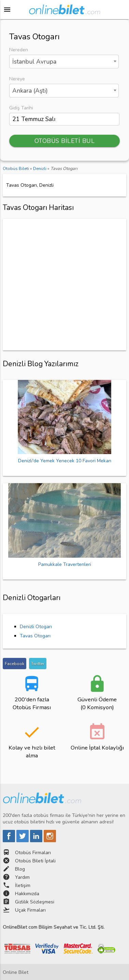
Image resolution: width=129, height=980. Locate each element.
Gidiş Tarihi (21, 108)
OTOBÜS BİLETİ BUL (65, 141)
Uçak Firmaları (30, 910)
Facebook (15, 664)
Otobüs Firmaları (33, 853)
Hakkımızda (27, 894)
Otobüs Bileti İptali (35, 861)
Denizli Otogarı (36, 627)
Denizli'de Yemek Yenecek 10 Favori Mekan (65, 461)
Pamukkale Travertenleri (65, 564)
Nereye (17, 79)
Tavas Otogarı (35, 636)
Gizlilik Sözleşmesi (35, 902)
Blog (20, 869)
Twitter (38, 664)
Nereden (19, 50)
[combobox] (64, 62)
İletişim (23, 885)
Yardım (22, 877)
